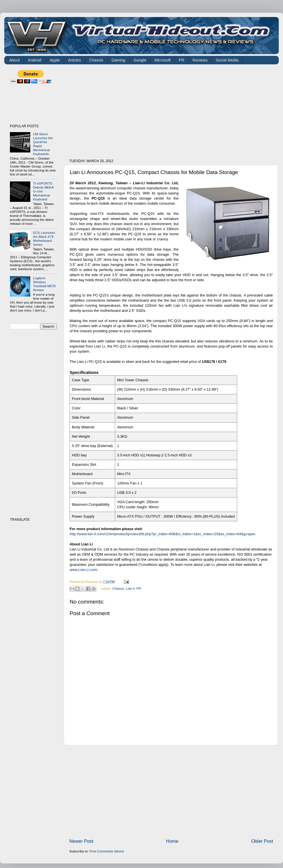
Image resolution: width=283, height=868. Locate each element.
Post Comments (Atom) (107, 851)
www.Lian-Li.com (83, 570)
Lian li (130, 588)
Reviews (200, 60)
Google (140, 60)
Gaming (118, 60)
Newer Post (81, 841)
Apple (55, 60)
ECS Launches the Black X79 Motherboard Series (44, 239)
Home (172, 841)
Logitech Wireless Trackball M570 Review (44, 284)
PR (182, 60)
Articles (74, 60)
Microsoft (163, 60)
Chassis (96, 60)
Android (35, 60)
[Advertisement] (137, 110)
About (15, 60)
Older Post (262, 841)
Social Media (227, 60)
